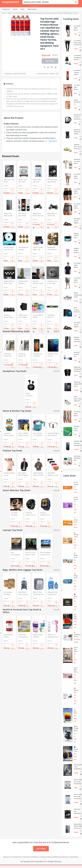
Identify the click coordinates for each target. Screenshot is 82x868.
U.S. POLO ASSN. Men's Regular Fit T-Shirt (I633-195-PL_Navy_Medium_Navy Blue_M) (77, 265)
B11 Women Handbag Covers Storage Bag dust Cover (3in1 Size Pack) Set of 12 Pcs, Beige (9, 593)
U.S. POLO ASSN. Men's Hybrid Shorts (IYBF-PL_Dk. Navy (77, 28)
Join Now (41, 849)
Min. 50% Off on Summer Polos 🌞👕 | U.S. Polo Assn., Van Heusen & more (76, 617)
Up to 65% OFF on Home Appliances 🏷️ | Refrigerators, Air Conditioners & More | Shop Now (76, 670)
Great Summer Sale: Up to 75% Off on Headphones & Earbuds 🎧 (76, 499)
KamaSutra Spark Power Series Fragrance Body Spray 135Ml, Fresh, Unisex (77, 72)
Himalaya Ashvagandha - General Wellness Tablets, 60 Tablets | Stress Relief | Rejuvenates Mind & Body (77, 458)
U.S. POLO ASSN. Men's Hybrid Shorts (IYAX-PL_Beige (77, 176)
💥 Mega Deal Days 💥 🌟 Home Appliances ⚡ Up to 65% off (76, 576)
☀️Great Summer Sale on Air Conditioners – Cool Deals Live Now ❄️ (76, 520)
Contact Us (17, 857)
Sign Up (34, 8)
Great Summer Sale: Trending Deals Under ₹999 (76, 485)
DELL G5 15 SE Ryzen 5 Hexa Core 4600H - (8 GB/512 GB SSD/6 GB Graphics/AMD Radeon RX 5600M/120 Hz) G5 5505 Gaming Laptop (31, 554)
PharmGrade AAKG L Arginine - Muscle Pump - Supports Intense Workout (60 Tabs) (9, 636)
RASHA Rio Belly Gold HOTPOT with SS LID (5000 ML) (53, 435)
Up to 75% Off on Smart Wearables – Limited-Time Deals (76, 649)
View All (56, 371)
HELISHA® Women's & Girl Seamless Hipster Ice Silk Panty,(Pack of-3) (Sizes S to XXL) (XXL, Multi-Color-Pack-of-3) (53, 474)
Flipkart (27, 559)
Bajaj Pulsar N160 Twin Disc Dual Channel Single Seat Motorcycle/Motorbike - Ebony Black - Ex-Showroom (38, 215)
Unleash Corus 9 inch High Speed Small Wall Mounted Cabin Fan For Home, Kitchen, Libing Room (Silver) (53, 282)
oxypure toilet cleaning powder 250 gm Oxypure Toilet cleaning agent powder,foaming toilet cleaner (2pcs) (38, 636)
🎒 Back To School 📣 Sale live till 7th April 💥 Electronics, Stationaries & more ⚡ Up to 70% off (76, 596)
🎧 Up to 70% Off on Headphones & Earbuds (76, 729)
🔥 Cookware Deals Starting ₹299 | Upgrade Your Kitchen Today (77, 635)
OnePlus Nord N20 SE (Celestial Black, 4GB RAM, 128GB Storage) (53, 355)
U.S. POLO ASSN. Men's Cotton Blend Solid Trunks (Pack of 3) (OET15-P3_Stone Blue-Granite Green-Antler (78, 414)
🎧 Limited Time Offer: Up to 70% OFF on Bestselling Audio (76, 690)
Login (22, 8)
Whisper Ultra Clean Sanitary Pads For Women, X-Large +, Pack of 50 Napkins (77, 429)
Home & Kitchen (43, 74)
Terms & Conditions (31, 857)
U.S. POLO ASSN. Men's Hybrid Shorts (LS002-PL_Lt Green (77, 280)
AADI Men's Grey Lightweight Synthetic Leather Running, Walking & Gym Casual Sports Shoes (78, 399)
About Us (7, 857)
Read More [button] (53, 141)
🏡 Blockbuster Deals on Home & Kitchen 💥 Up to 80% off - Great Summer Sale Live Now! (76, 535)
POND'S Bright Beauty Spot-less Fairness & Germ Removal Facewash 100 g (77, 251)
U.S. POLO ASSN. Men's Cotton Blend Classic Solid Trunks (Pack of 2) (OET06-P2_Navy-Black (77, 191)
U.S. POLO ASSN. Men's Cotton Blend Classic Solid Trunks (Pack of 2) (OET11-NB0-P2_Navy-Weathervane (77, 206)
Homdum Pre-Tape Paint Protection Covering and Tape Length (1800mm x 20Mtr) (77, 161)
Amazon (55, 55)
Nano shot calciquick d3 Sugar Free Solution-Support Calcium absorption (23, 636)
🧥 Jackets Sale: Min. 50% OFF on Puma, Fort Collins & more (76, 749)
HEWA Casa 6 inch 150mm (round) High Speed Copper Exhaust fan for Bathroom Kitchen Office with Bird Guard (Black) (24, 316)
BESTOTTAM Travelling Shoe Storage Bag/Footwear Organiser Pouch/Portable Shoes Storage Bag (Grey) (38, 593)
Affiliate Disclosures (61, 857)
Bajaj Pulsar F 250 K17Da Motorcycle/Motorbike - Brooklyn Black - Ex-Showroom (53, 215)
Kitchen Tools (54, 74)
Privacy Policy (46, 857)
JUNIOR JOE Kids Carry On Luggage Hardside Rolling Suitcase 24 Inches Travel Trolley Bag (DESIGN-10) (24, 593)
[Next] (61, 352)
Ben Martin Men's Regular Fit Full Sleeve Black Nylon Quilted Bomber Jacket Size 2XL (23, 474)
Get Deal (50, 61)
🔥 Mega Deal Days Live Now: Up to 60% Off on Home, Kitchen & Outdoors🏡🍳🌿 (76, 555)
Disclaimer (74, 857)
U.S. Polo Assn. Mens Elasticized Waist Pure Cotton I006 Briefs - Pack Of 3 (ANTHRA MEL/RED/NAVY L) (77, 87)
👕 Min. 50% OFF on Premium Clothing (76, 711)
